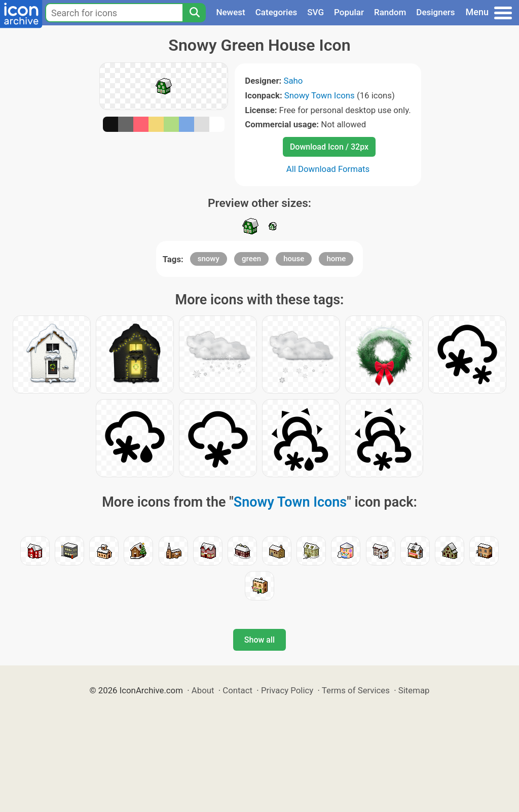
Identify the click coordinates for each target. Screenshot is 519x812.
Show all (259, 640)
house (294, 259)
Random (390, 12)
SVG (316, 12)
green (251, 259)
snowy (209, 259)
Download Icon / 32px (329, 147)
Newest (230, 12)
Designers (435, 12)
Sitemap (414, 690)
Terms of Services (356, 690)
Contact (237, 690)
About (203, 690)
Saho (293, 81)
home (336, 259)
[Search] (194, 13)
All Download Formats (328, 169)
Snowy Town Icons (320, 95)
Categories (276, 12)
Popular (349, 12)
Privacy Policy (287, 690)
